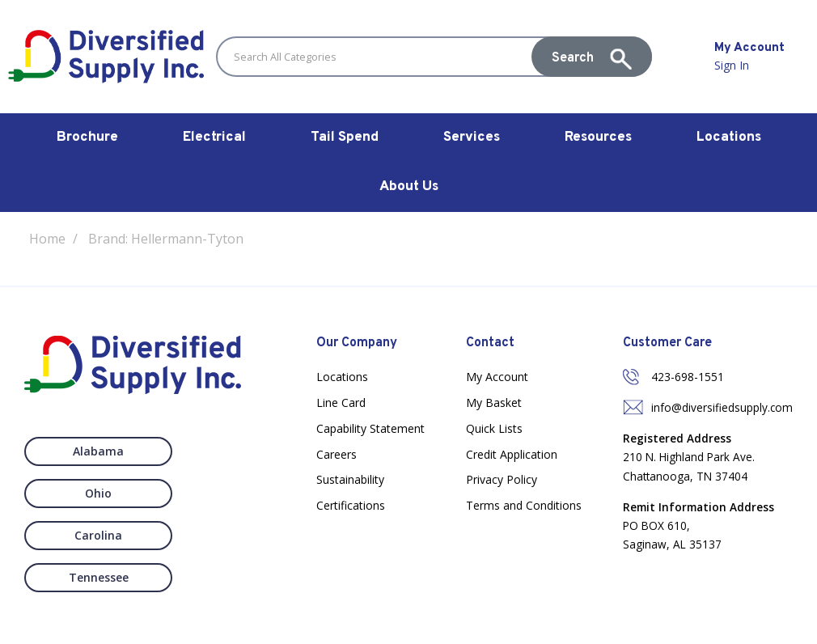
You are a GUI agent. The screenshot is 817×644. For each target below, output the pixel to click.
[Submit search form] (592, 57)
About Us (409, 187)
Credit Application (512, 454)
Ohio (216, 451)
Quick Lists (494, 428)
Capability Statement (370, 428)
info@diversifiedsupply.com (722, 407)
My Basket (494, 402)
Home (47, 239)
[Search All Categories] (434, 57)
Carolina (84, 493)
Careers (337, 454)
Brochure (87, 138)
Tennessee (216, 493)
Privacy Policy (502, 479)
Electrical (214, 138)
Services (472, 138)
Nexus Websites (440, 623)
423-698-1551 (688, 377)
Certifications (351, 505)
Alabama (84, 451)
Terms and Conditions (524, 505)
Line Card (341, 402)
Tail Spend (345, 138)
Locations (729, 138)
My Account (497, 377)
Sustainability (350, 479)
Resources (598, 138)
